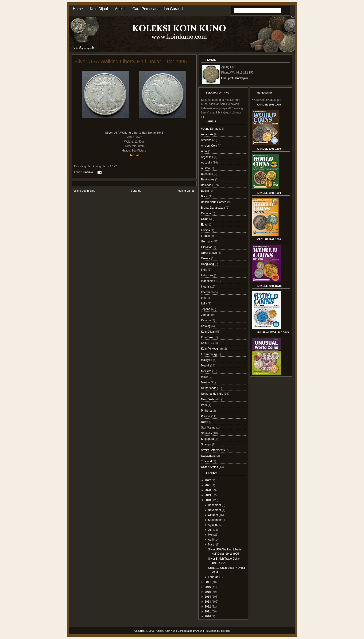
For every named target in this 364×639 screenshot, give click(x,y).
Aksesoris (207, 134)
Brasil (205, 196)
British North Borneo (214, 202)
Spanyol (207, 444)
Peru (204, 405)
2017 (208, 582)
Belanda (207, 185)
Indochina (207, 275)
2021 (208, 485)
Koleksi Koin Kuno (166, 631)
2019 (208, 495)
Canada (206, 213)
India (204, 270)
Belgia (205, 191)
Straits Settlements (213, 450)
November (215, 510)
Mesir (205, 377)
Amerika (88, 172)
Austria (206, 168)
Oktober (213, 515)
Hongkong (208, 264)
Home (78, 9)
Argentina (207, 157)
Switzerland (209, 456)
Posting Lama (185, 191)
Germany (207, 242)
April (211, 540)
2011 (208, 612)
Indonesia (207, 281)
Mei (210, 535)
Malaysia (207, 360)
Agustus (213, 525)
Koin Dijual (99, 9)
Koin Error (208, 337)
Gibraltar (207, 247)
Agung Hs (202, 631)
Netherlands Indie (212, 394)
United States (210, 467)
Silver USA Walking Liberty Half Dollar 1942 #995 (131, 61)
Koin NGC (208, 343)
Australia (207, 163)
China (205, 219)
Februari (213, 577)
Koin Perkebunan (212, 349)
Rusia (205, 422)
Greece (206, 258)
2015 (208, 592)
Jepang (206, 309)
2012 (208, 607)
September (215, 520)
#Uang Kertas (210, 129)
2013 (208, 602)
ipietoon (225, 631)
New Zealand (210, 399)
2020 (208, 490)
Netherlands (209, 388)
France (206, 236)
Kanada (206, 320)
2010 (208, 616)
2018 (208, 500)
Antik (205, 151)
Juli (210, 530)
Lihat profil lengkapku (234, 78)
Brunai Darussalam (213, 208)
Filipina (206, 230)
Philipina (207, 411)
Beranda (136, 191)
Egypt (205, 225)
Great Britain (209, 253)
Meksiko (207, 371)
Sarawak (207, 433)
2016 (208, 587)
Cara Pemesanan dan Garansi (158, 9)
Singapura (208, 439)
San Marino (209, 428)
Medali (206, 366)
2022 (208, 480)
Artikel (120, 9)
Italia (204, 304)
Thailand (207, 461)
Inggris (206, 287)
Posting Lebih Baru (83, 191)
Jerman (206, 315)
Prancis (206, 416)
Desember (215, 505)
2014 (208, 597)
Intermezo (208, 292)
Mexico (206, 382)
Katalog (206, 326)
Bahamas (207, 174)
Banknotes (208, 179)
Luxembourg (209, 354)
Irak (204, 298)
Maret (212, 545)
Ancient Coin (209, 146)
